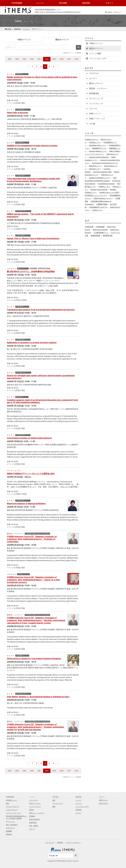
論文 (54, 800)
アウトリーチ (10, 822)
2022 (32, 59)
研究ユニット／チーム (37, 813)
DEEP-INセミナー (95, 169)
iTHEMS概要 (17, 3)
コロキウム (92, 73)
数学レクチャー (94, 83)
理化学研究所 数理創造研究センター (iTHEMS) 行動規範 (16, 817)
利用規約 (60, 843)
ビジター (79, 813)
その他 (90, 124)
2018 (62, 59)
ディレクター (34, 800)
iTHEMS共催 (89, 227)
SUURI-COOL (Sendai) (100, 230)
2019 (54, 59)
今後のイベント (24, 40)
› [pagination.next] (57, 67)
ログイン (117, 12)
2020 (48, 59)
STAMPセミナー (104, 187)
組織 (7, 803)
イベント (26, 29)
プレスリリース (58, 803)
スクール (91, 109)
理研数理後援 (95, 236)
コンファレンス (94, 104)
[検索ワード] (40, 47)
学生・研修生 (34, 826)
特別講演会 (92, 93)
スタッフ (32, 829)
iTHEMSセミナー (95, 142)
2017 (69, 59)
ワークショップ (94, 98)
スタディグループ (12, 810)
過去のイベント (66, 39)
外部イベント (93, 114)
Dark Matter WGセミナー (98, 145)
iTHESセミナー (97, 210)
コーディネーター (35, 807)
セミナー (91, 78)
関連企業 (9, 834)
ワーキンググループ (13, 807)
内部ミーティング (95, 119)
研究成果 (63, 3)
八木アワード (10, 828)
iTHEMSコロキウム (91, 139)
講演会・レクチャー (96, 88)
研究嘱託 (32, 816)
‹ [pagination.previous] (29, 67)
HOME (8, 29)
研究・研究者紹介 (12, 825)
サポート (109, 3)
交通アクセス (103, 800)
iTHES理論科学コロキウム (98, 207)
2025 (10, 59)
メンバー (40, 3)
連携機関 (9, 831)
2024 (17, 59)
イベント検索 (93, 53)
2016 (76, 59)
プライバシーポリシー (73, 843)
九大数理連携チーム (101, 233)
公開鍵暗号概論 (102, 204)
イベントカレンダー (96, 58)
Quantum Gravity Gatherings (99, 157)
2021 (39, 59)
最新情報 (86, 3)
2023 (24, 59)
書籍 (54, 807)
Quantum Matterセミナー (98, 151)
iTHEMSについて (11, 800)
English (108, 12)
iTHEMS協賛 (100, 227)
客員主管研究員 (34, 819)
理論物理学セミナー (99, 148)
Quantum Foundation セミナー (100, 178)
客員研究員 (33, 823)
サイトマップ (50, 843)
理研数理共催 (108, 236)
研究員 (31, 810)
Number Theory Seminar (99, 190)
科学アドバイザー (35, 803)
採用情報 (79, 810)
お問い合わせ (103, 803)
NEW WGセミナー (95, 166)
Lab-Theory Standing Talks (102, 172)
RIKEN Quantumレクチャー (103, 198)
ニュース (79, 803)
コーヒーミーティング (13, 813)
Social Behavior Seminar (106, 184)
